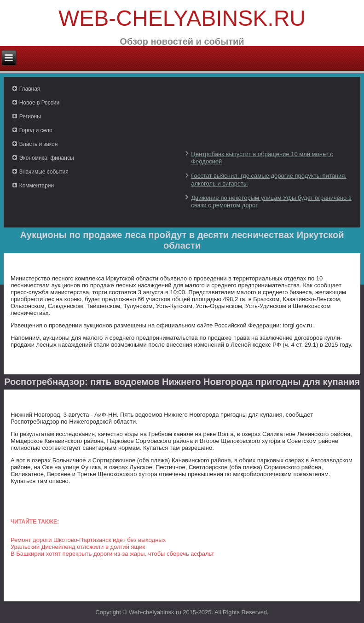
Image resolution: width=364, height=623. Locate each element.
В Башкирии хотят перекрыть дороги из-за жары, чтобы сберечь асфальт (112, 554)
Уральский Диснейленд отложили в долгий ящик (78, 547)
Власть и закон (39, 144)
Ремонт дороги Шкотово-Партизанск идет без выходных (88, 540)
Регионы (30, 116)
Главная (30, 89)
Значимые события (44, 172)
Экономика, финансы (47, 158)
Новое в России (40, 103)
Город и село (36, 130)
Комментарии (37, 186)
